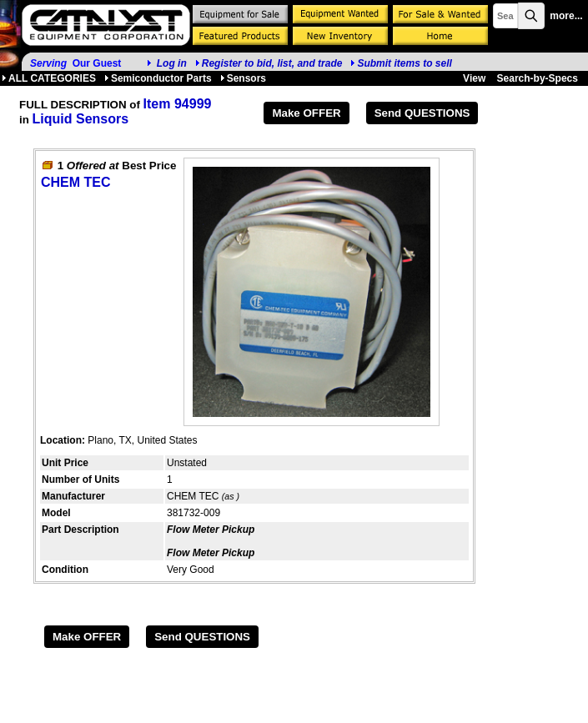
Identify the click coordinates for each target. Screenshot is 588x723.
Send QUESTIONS (422, 113)
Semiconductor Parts (158, 78)
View (474, 78)
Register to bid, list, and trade (272, 63)
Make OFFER (306, 113)
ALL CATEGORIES (49, 78)
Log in (172, 63)
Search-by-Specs (538, 78)
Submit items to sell (401, 63)
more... (566, 16)
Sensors (243, 78)
